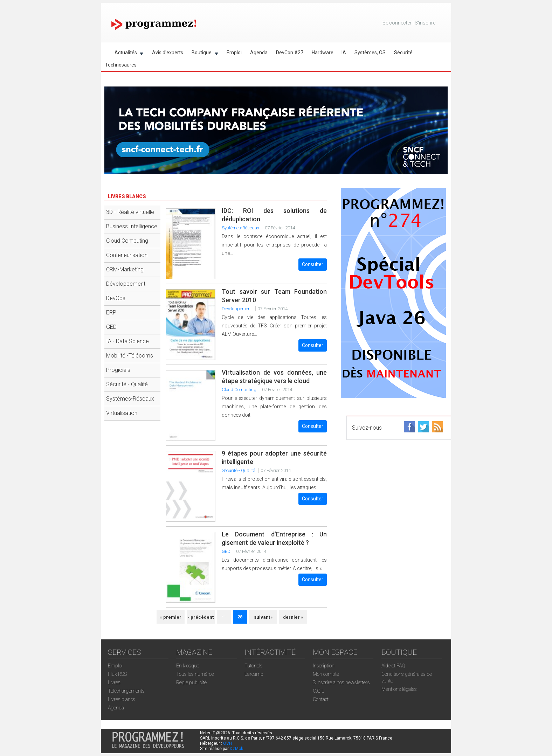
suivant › (263, 617)
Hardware (323, 53)
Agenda (259, 53)
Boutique (203, 54)
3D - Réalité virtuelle (130, 212)
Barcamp (254, 674)
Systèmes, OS (370, 53)
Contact (321, 699)
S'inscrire (425, 23)
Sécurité (403, 53)
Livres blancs (122, 699)
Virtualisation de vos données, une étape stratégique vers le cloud (274, 377)
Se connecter (397, 23)
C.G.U (319, 691)
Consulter (313, 264)
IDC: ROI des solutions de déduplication (274, 215)
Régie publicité (191, 682)
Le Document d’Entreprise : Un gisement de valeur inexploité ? (274, 538)
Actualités (127, 54)
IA (344, 53)
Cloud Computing (127, 241)
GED (111, 327)
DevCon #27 (290, 53)
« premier (171, 617)
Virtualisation (122, 413)
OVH (227, 743)
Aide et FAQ (393, 666)
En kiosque (188, 666)
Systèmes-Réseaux (130, 399)
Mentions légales (399, 689)
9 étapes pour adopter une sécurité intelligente (274, 457)
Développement (126, 284)
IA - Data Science (127, 341)
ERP (111, 313)
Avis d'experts (168, 53)
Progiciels (118, 370)
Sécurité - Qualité (127, 384)
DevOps (116, 298)
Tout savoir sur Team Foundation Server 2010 (274, 296)
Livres (114, 682)
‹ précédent (201, 617)
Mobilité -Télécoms (130, 356)
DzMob (236, 749)
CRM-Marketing (125, 269)
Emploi (234, 53)
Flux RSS (117, 674)
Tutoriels (254, 666)
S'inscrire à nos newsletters (341, 682)
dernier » (293, 617)
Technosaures (121, 65)
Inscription (324, 666)
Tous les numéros (195, 674)
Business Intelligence (132, 226)
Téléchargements (126, 691)
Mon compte (326, 674)
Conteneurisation (127, 255)
